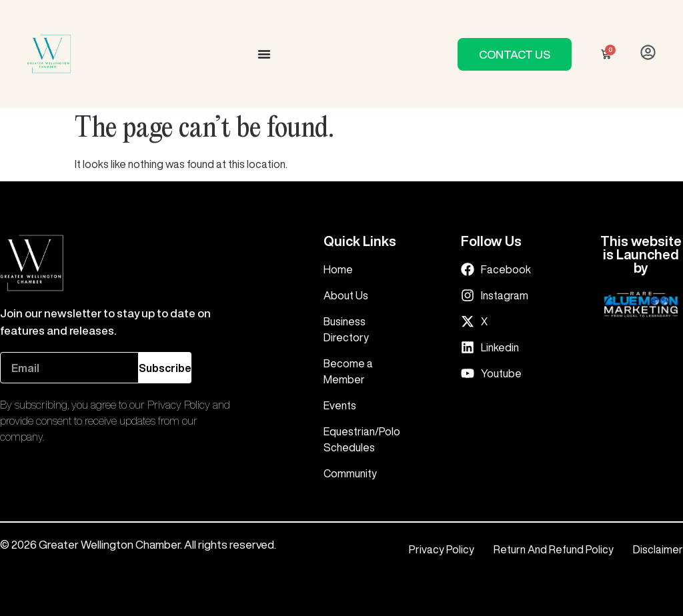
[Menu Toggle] (264, 54)
